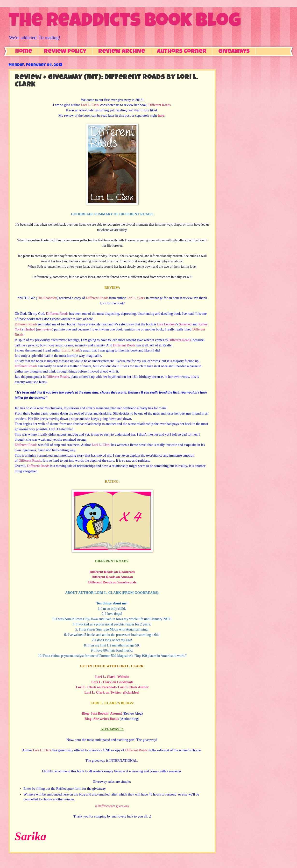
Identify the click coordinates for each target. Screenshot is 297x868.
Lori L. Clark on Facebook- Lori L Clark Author (112, 687)
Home (24, 52)
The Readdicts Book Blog (125, 22)
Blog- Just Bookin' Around (102, 713)
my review (45, 329)
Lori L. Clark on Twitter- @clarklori (112, 692)
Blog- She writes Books (102, 719)
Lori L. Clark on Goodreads (112, 682)
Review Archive (122, 52)
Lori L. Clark (90, 105)
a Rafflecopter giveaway (112, 806)
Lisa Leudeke (167, 324)
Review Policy (65, 52)
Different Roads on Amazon (112, 577)
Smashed (185, 324)
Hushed (30, 329)
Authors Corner (182, 52)
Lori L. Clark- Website (112, 677)
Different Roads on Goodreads (112, 572)
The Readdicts (47, 298)
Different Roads (159, 105)
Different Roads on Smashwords (112, 582)
